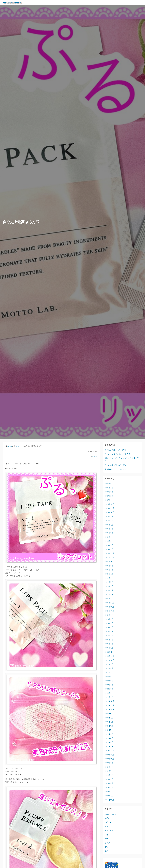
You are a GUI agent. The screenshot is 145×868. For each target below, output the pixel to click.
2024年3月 (109, 590)
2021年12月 (109, 701)
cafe (107, 818)
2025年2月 (109, 545)
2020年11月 (109, 755)
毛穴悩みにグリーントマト (115, 469)
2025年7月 (109, 525)
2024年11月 (109, 558)
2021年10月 (109, 709)
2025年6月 (109, 529)
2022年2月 (109, 693)
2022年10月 (109, 660)
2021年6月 (109, 726)
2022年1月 (109, 697)
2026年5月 (109, 484)
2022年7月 (109, 672)
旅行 (106, 847)
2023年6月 (109, 627)
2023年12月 (109, 603)
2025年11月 (109, 508)
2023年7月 (109, 623)
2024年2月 (109, 594)
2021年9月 (109, 714)
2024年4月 (109, 586)
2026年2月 (109, 496)
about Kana (110, 814)
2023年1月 (109, 648)
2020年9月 (109, 763)
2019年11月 (109, 800)
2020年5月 (109, 779)
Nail (106, 826)
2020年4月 (109, 783)
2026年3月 (109, 492)
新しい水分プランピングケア (116, 465)
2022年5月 (109, 681)
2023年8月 (109, 619)
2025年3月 (109, 541)
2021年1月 (109, 746)
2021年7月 (109, 722)
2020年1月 (109, 796)
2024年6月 (109, 578)
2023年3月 (109, 640)
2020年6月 (109, 775)
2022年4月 (109, 685)
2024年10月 (109, 562)
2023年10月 (109, 611)
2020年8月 (109, 767)
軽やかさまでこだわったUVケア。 (118, 454)
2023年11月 (109, 607)
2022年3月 (109, 689)
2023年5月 (109, 631)
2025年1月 (109, 549)
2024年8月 (109, 570)
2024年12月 (109, 553)
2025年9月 (109, 516)
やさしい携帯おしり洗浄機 (115, 450)
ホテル (107, 839)
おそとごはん (110, 835)
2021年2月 (109, 742)
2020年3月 (109, 787)
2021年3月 (109, 738)
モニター (108, 843)
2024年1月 (109, 599)
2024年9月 (109, 566)
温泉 (106, 851)
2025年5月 (109, 533)
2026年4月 (109, 488)
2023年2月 (109, 644)
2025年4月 (109, 537)
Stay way (109, 830)
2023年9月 (109, 615)
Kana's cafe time (14, 2)
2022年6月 (109, 677)
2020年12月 (109, 750)
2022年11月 (109, 656)
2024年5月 (109, 582)
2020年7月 (109, 771)
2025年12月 (109, 504)
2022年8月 (109, 668)
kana (95, 457)
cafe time (109, 822)
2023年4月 (109, 635)
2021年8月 (109, 718)
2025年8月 (109, 520)
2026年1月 (109, 500)
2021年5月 (109, 730)
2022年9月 (109, 664)
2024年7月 (109, 574)
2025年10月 (109, 512)
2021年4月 (109, 734)
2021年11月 (109, 705)
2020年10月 (109, 759)
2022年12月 (109, 652)
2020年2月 (109, 792)
